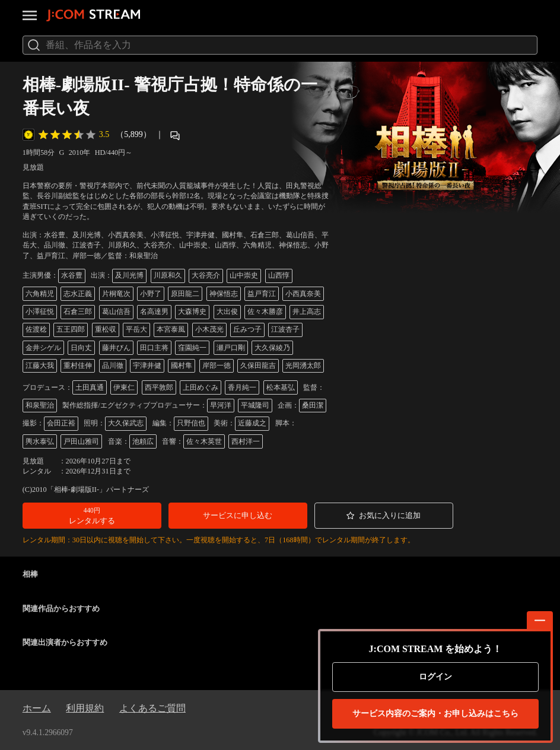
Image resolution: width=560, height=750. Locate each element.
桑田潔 (313, 405)
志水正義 (78, 294)
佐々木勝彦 (265, 312)
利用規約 (85, 708)
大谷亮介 (206, 275)
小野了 (151, 294)
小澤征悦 (40, 312)
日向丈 (81, 348)
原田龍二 (185, 294)
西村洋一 (246, 441)
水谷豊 (72, 275)
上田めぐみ (201, 387)
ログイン (435, 677)
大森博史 (192, 312)
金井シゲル (43, 348)
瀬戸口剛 (231, 348)
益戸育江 (262, 294)
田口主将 (154, 348)
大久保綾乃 (272, 348)
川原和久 (168, 275)
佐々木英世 (204, 441)
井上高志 (307, 312)
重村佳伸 (78, 366)
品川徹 (113, 366)
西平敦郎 (159, 387)
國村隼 (182, 366)
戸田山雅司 (81, 441)
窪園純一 (192, 348)
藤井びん (116, 348)
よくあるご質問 (152, 708)
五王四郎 (71, 329)
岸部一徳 (217, 366)
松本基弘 (281, 387)
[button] (92, 516)
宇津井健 (147, 366)
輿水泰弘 (40, 441)
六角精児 (40, 294)
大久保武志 (126, 423)
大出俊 (227, 312)
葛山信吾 (116, 312)
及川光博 (129, 275)
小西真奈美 (303, 294)
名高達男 (154, 312)
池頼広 (143, 441)
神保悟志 (224, 294)
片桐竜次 (116, 294)
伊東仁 (124, 387)
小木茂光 (209, 329)
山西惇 (279, 275)
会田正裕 (61, 423)
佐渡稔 (36, 329)
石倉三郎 (78, 312)
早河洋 (221, 405)
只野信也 (191, 423)
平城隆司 (255, 405)
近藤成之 (252, 423)
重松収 (106, 329)
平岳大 (136, 329)
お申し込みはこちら (435, 714)
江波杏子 (285, 329)
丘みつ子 (247, 329)
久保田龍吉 (258, 366)
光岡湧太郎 (303, 366)
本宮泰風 (171, 329)
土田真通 (90, 387)
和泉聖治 (40, 405)
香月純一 (242, 387)
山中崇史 (244, 275)
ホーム (37, 708)
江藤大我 (40, 366)
